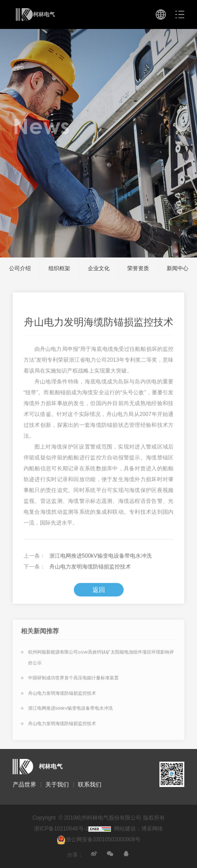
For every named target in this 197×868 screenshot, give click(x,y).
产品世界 (24, 785)
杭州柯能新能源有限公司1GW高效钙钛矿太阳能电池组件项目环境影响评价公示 (101, 661)
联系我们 (90, 785)
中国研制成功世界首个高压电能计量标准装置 (73, 681)
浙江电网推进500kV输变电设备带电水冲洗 (101, 559)
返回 (99, 593)
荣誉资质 (138, 268)
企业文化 (99, 268)
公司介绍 (20, 268)
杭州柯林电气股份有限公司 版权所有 (120, 818)
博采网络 (152, 829)
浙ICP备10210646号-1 (61, 829)
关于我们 (57, 785)
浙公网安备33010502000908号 (98, 839)
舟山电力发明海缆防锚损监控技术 (90, 570)
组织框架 (59, 268)
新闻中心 (178, 268)
